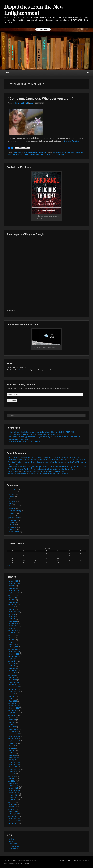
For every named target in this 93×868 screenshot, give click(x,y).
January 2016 (13, 760)
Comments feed (14, 846)
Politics (11, 515)
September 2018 (14, 692)
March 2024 (13, 602)
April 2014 (12, 809)
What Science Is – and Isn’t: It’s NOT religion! (24, 441)
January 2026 (13, 581)
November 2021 (14, 628)
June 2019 (12, 675)
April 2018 (12, 699)
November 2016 (14, 736)
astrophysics (13, 492)
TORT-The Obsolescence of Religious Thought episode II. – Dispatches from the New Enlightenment (44, 467)
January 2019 (13, 685)
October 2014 (13, 795)
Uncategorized (14, 532)
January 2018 (13, 703)
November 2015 (14, 765)
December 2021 (14, 626)
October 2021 (13, 630)
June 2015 (12, 776)
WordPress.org (14, 848)
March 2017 (13, 727)
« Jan (8, 565)
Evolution (12, 497)
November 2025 (14, 583)
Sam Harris (40, 154)
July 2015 (12, 774)
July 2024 (12, 595)
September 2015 (14, 769)
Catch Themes (83, 860)
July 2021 (12, 635)
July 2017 (12, 717)
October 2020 (13, 656)
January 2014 (13, 816)
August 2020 (13, 661)
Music (11, 504)
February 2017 (14, 729)
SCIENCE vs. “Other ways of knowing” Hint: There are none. (50, 474)
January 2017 (13, 731)
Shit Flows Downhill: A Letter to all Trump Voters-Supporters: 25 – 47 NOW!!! (35, 434)
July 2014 (12, 802)
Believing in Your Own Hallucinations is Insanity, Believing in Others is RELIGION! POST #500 (41, 432)
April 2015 (12, 781)
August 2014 (13, 800)
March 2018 (13, 701)
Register (11, 839)
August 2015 (13, 772)
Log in (11, 841)
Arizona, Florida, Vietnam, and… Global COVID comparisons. (43, 471)
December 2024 (14, 590)
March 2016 (13, 755)
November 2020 (14, 654)
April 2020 (12, 666)
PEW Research (30, 154)
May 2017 (12, 722)
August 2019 (13, 673)
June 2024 (12, 598)
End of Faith (66, 152)
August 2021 (13, 633)
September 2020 (14, 659)
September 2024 (14, 593)
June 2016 (12, 748)
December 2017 (14, 706)
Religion (11, 522)
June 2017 (12, 720)
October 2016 (13, 739)
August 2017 (13, 715)
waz (32, 103)
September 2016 (14, 741)
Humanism (27, 152)
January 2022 (13, 623)
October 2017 (13, 710)
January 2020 (13, 670)
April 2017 (12, 724)
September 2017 (14, 713)
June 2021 (12, 638)
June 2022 (12, 616)
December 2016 (14, 734)
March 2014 (13, 811)
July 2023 (12, 607)
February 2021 (14, 647)
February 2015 (14, 786)
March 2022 (13, 621)
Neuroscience (13, 506)
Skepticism (12, 529)
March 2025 (13, 588)
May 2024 (12, 600)
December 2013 (14, 819)
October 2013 (13, 823)
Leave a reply (40, 103)
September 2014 (14, 797)
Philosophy (12, 513)
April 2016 (12, 753)
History (11, 499)
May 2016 (12, 750)
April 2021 (12, 642)
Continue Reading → (72, 141)
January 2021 (13, 649)
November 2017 (14, 708)
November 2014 (14, 793)
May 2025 (12, 586)
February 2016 (14, 757)
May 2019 (12, 677)
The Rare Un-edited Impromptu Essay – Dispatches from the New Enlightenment (37, 462)
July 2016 (12, 746)
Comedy (11, 494)
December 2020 (14, 652)
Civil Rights (57, 152)
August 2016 (13, 743)
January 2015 (13, 788)
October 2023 (13, 605)
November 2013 (14, 821)
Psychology (12, 520)
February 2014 (14, 814)
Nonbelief (35, 152)
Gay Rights (75, 152)
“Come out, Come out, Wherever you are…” (41, 99)
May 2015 (12, 779)
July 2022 (12, 614)
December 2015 (14, 762)
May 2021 (12, 640)
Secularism (43, 152)
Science (11, 525)
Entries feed (13, 844)
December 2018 (14, 687)
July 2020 (12, 663)
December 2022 (14, 612)
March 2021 (13, 645)
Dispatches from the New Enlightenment (34, 10)
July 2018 (12, 694)
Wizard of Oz (49, 154)
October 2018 (13, 689)
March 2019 (13, 680)
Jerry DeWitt (20, 154)
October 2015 (13, 767)
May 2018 (12, 696)
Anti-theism (18, 152)
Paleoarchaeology (15, 511)
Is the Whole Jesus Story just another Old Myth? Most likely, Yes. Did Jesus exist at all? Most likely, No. (44, 437)
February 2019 (14, 682)
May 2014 (12, 807)
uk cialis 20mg (13, 471)
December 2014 (14, 790)
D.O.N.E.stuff (22, 370)
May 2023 (12, 609)
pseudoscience (14, 518)
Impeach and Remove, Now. (18, 439)
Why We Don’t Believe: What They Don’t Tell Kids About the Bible (62, 460)
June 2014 (12, 804)
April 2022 (12, 619)
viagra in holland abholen (17, 474)
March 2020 (13, 668)
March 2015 (13, 783)
